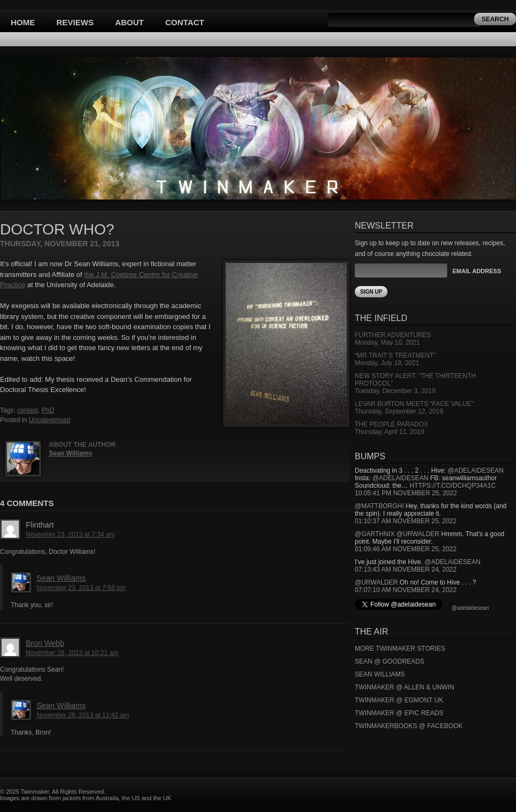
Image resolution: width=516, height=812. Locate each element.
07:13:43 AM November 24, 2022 (406, 569)
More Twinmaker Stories (400, 649)
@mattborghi (379, 506)
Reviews (75, 22)
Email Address (477, 271)
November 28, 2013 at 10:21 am (72, 653)
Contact (185, 22)
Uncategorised (49, 420)
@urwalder (418, 534)
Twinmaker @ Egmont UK (399, 700)
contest (28, 410)
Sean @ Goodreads (390, 661)
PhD (48, 410)
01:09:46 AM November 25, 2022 (406, 549)
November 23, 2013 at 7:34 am (70, 535)
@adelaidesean (476, 471)
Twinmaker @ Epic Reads (399, 713)
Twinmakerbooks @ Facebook (409, 726)
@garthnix (375, 534)
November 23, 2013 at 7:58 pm (81, 588)
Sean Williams (71, 453)
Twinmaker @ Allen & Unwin (404, 687)
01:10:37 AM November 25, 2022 (406, 521)
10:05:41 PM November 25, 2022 (406, 493)
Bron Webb (45, 643)
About (129, 22)
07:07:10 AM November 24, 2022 (406, 590)
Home (23, 22)
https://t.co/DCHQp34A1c (453, 486)
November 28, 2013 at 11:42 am (83, 715)
